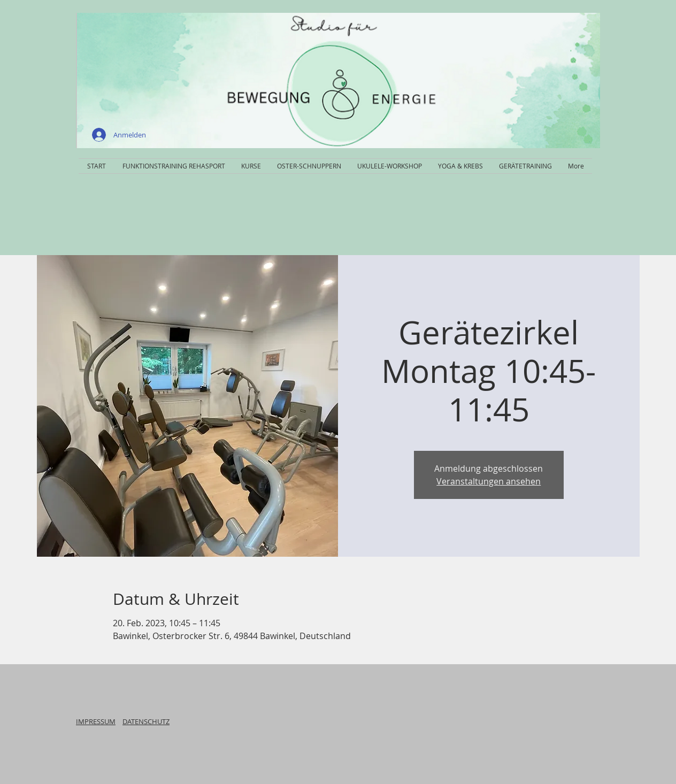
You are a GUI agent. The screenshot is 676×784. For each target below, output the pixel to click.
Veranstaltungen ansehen (489, 481)
